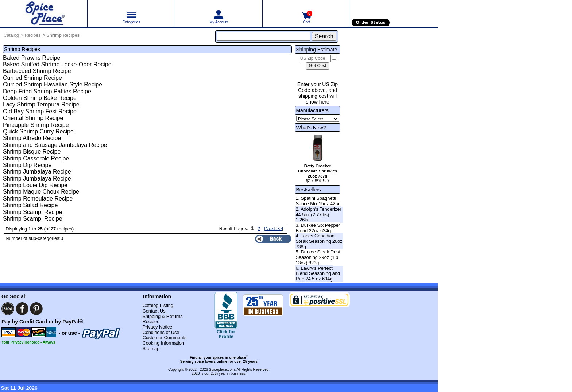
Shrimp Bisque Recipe (32, 152)
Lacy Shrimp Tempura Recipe (41, 104)
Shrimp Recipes (63, 35)
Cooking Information (163, 343)
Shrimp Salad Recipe (30, 205)
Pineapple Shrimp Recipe (36, 125)
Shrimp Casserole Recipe (36, 158)
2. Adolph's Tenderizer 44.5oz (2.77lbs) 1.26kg (318, 214)
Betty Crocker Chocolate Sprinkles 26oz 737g (318, 171)
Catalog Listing (158, 305)
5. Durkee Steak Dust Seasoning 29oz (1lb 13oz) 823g (318, 257)
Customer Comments (164, 337)
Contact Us (154, 311)
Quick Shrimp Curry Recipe (38, 131)
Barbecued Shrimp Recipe (37, 71)
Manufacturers (312, 110)
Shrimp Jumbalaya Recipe (37, 172)
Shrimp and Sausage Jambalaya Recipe (55, 145)
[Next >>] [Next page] (274, 228)
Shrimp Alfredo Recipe (32, 138)
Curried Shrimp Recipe (32, 78)
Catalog (11, 35)
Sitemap (151, 348)
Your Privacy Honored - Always (28, 342)
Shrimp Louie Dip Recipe (35, 185)
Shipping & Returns (162, 316)
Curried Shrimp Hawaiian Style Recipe (53, 84)
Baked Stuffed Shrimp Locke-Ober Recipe (57, 64)
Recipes (33, 35)
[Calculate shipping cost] (318, 66)
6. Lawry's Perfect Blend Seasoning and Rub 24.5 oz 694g (318, 273)
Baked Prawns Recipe (32, 58)
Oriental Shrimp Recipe (33, 118)
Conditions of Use (161, 332)
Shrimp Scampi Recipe (33, 212)
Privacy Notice (157, 327)
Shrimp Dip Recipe (27, 165)
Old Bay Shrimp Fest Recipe (40, 111)
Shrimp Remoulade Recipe (38, 199)
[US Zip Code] (315, 59)
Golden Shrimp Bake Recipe (40, 98)
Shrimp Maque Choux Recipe (41, 192)
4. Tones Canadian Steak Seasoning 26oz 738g (319, 241)
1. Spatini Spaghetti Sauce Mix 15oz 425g (318, 201)
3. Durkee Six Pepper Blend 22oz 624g (318, 228)
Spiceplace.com (222, 370)
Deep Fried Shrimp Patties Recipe (47, 91)
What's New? (311, 128)
